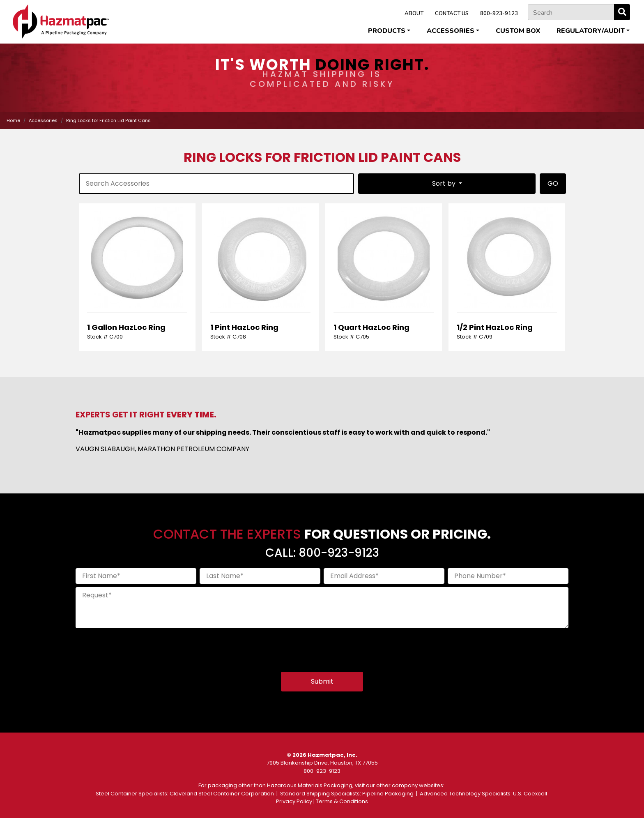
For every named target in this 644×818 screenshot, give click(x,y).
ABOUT (414, 14)
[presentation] (138, 647)
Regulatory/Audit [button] (591, 31)
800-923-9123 (499, 14)
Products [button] (387, 31)
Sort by (445, 183)
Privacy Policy (294, 801)
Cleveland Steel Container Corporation (222, 794)
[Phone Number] (508, 576)
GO (553, 183)
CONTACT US (452, 14)
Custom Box (518, 31)
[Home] (61, 22)
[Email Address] (384, 576)
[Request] (322, 608)
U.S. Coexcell (530, 794)
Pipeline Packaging (388, 794)
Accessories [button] (451, 31)
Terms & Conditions (342, 801)
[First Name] (136, 576)
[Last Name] (260, 576)
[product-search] (216, 184)
